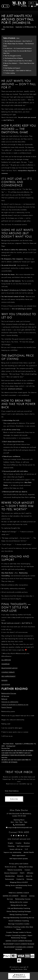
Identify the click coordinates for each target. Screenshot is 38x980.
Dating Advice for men (19, 905)
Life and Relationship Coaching (19, 908)
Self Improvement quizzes (19, 859)
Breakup (27, 843)
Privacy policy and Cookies (19, 864)
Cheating (11, 846)
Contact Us (20, 879)
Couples (19, 843)
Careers (27, 870)
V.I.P (26, 849)
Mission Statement (11, 873)
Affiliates (30, 873)
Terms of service (11, 867)
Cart (34, 6)
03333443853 (19, 825)
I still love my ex (7, 736)
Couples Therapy (8, 672)
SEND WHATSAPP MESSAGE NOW (19, 839)
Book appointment (19, 855)
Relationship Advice (9, 668)
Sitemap (30, 879)
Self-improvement (8, 676)
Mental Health (29, 852)
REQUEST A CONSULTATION (19, 976)
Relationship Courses (23, 899)
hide (18, 38)
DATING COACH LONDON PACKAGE (19, 941)
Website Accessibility (15, 870)
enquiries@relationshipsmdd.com (19, 827)
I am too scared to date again (12, 728)
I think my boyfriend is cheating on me (15, 705)
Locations (6, 685)
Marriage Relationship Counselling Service (19, 918)
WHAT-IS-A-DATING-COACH (19, 893)
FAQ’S (22, 873)
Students (20, 876)
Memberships (10, 876)
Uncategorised (11, 746)
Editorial (4, 699)
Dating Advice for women (19, 902)
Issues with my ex (16, 849)
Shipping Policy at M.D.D (19, 882)
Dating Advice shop (26, 867)
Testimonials (10, 879)
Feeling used (6, 724)
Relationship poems (8, 711)
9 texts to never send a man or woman (15, 732)
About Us (29, 876)
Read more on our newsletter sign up (19, 784)
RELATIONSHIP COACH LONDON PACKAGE (19, 944)
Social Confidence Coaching (19, 921)
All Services (5, 696)
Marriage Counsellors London (19, 924)
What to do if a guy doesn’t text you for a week (18, 716)
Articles (32, 896)
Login (24, 6)
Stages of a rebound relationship (13, 720)
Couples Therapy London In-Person (19, 932)
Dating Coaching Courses (19, 915)
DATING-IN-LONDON (11, 896)
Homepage (6, 664)
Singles (4, 680)
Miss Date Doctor (8, 27)
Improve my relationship (10, 702)
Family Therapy (7, 707)
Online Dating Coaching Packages (19, 911)
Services (10, 899)
